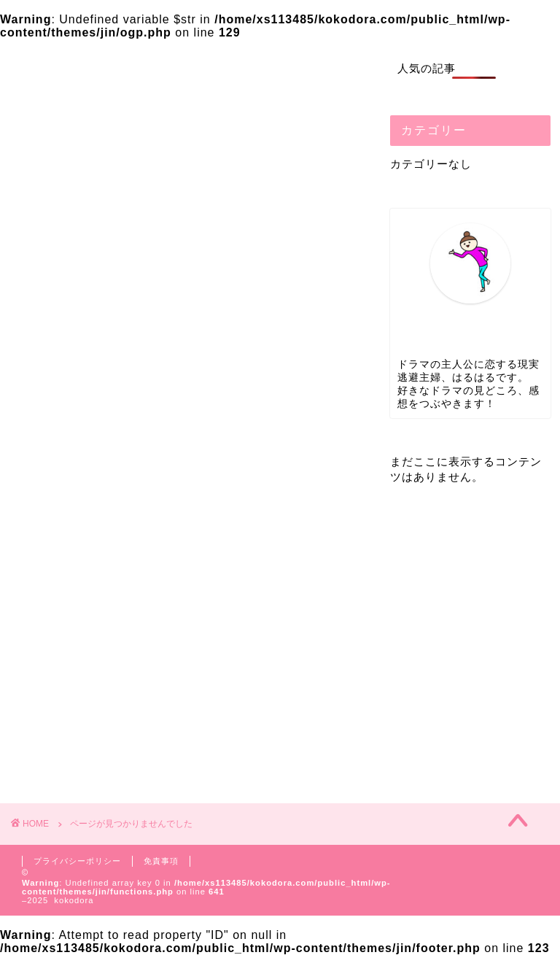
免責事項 (161, 861)
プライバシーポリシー (77, 861)
